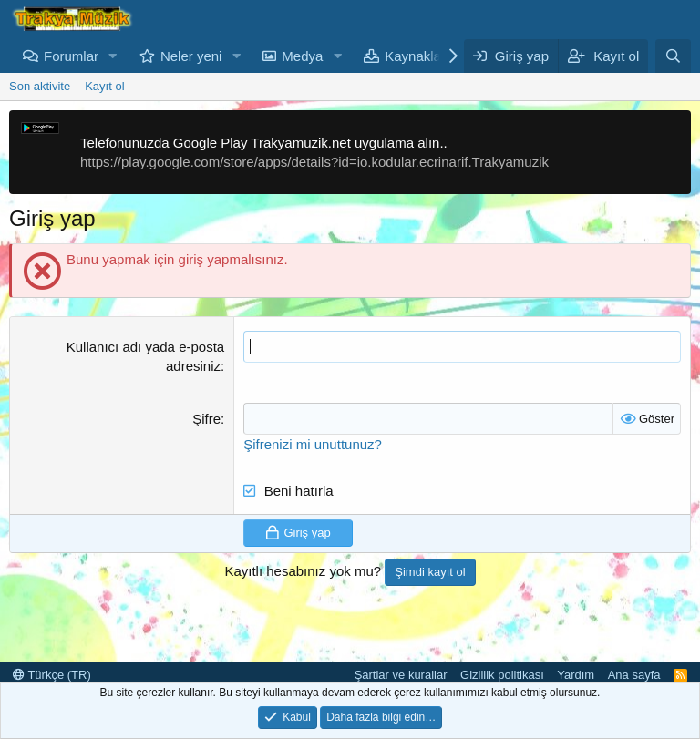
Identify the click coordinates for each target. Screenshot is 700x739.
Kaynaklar (415, 56)
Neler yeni (191, 56)
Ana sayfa (634, 675)
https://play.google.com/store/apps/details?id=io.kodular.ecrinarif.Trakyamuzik (314, 162)
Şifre (206, 419)
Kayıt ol (104, 86)
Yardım (576, 675)
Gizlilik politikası (502, 675)
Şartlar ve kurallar (401, 675)
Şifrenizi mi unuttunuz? (313, 444)
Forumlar (71, 56)
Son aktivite (40, 86)
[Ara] (673, 56)
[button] (113, 56)
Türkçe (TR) (52, 675)
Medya (302, 56)
